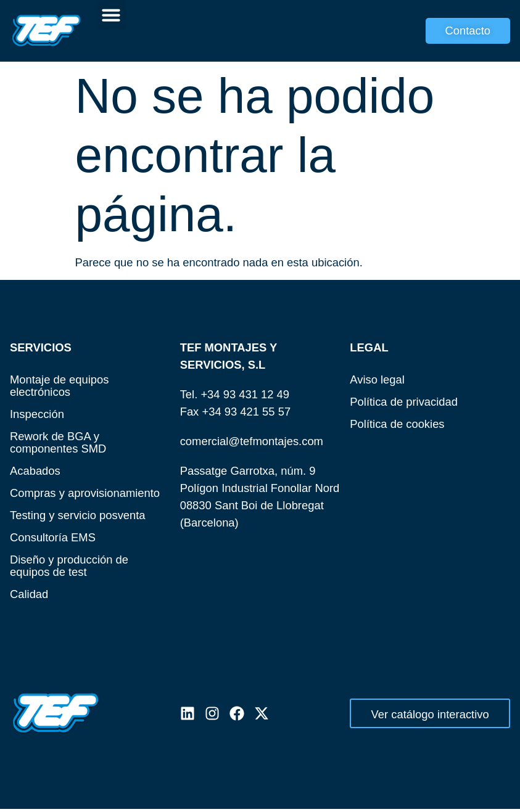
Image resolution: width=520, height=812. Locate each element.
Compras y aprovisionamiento (85, 493)
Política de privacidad (404, 402)
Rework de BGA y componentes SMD (58, 442)
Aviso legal (377, 379)
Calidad (29, 594)
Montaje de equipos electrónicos (60, 386)
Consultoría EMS (53, 537)
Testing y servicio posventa (78, 515)
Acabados (35, 471)
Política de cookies (397, 424)
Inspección (37, 414)
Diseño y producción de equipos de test (69, 566)
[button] (111, 15)
